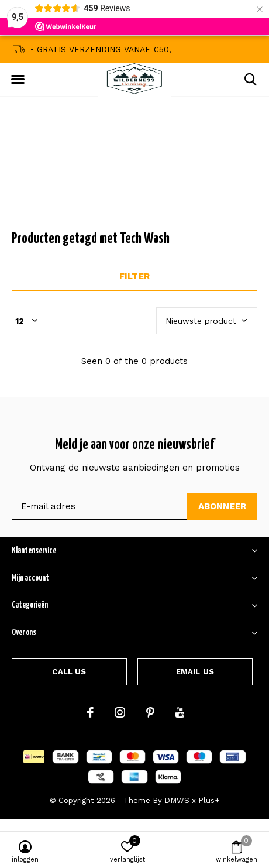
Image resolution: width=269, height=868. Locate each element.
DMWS (177, 800)
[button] (18, 80)
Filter (134, 276)
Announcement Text (135, 175)
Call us (69, 672)
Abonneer (223, 506)
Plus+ (209, 800)
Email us (195, 672)
